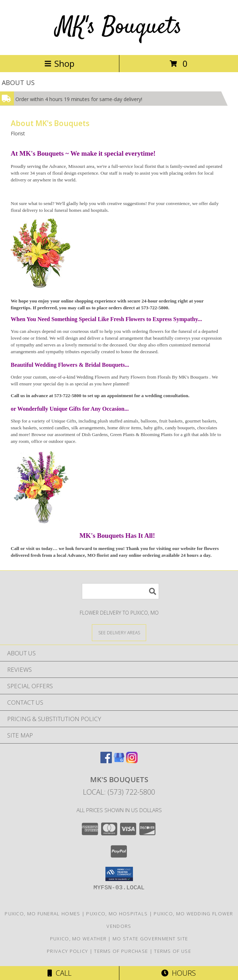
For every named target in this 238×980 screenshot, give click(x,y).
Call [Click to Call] (59, 973)
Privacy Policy (67, 951)
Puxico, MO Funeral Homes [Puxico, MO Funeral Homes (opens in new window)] (42, 914)
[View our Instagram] (132, 761)
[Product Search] (120, 591)
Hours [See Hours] (178, 973)
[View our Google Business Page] (119, 761)
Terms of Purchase (121, 951)
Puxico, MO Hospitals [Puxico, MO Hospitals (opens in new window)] (117, 914)
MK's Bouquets (119, 27)
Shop (59, 63)
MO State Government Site (150, 939)
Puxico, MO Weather (78, 939)
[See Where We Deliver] (119, 632)
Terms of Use (173, 951)
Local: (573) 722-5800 (119, 792)
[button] (119, 874)
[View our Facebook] (106, 761)
